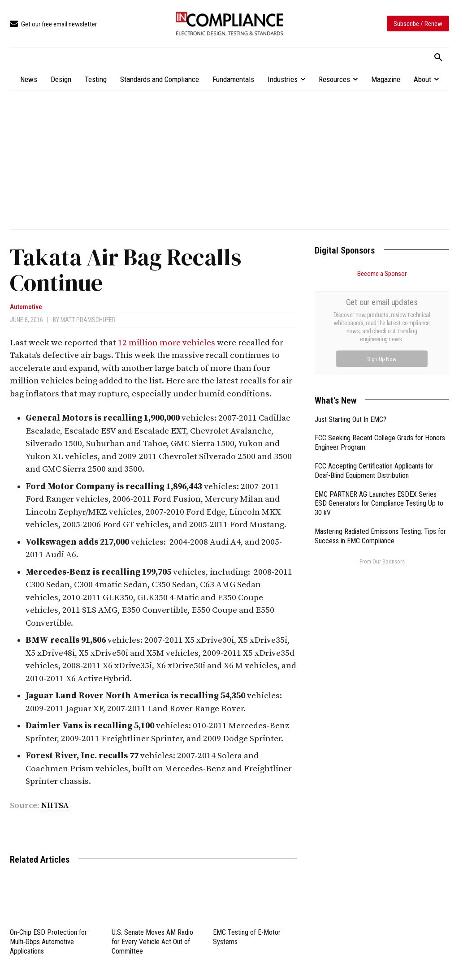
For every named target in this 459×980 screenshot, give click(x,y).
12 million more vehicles (167, 343)
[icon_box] (53, 24)
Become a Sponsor (382, 274)
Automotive (26, 307)
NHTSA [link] (55, 806)
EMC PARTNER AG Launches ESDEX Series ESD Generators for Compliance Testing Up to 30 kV (379, 403)
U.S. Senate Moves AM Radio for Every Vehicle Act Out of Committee (152, 942)
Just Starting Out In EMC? (351, 319)
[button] (438, 58)
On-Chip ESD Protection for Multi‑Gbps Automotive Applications (48, 942)
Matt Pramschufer (88, 320)
